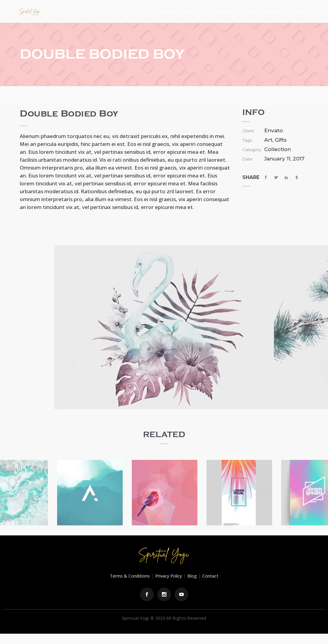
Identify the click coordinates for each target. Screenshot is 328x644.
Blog (192, 576)
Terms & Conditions (130, 576)
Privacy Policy (169, 576)
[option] (164, 327)
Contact (210, 576)
